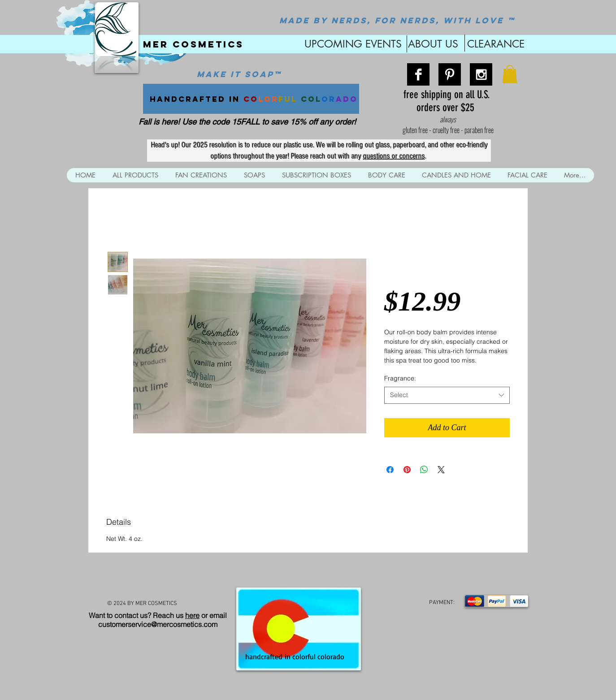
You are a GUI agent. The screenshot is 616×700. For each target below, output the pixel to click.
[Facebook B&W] (418, 74)
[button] (510, 74)
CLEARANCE (496, 44)
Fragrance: (400, 378)
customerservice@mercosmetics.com (158, 624)
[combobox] (447, 395)
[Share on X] (441, 470)
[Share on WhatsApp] (424, 470)
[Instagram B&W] (481, 74)
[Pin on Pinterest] (407, 470)
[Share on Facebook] (390, 470)
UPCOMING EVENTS (351, 44)
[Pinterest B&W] (450, 74)
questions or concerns (394, 156)
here (192, 615)
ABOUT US (433, 44)
